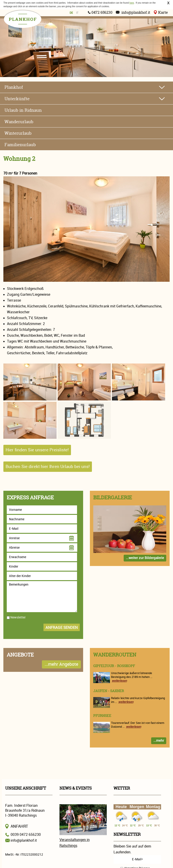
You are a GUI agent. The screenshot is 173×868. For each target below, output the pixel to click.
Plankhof (14, 87)
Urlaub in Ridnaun (23, 110)
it (77, 13)
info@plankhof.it (136, 12)
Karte (163, 12)
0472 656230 (102, 12)
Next (138, 48)
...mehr (159, 741)
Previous (35, 48)
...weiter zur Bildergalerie (145, 558)
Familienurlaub (20, 145)
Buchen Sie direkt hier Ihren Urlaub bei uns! (48, 467)
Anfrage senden (62, 628)
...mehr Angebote (61, 664)
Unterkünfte (17, 99)
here (132, 3)
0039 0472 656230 (26, 835)
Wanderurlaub (19, 122)
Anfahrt (19, 826)
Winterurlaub (18, 133)
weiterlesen (119, 681)
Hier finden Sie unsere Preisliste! (37, 450)
